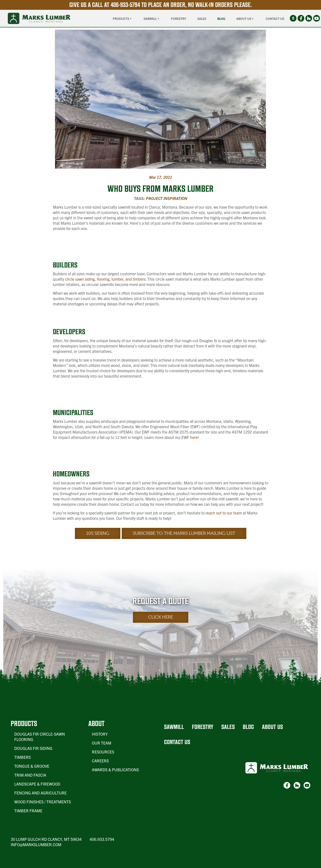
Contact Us (275, 19)
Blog (221, 19)
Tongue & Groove (32, 766)
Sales (202, 19)
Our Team (102, 743)
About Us (272, 727)
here (194, 437)
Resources (103, 752)
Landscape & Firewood (37, 784)
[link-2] (309, 18)
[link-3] (317, 18)
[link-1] (301, 18)
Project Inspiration (167, 198)
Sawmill (174, 727)
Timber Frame (28, 811)
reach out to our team (224, 513)
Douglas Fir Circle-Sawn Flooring (40, 737)
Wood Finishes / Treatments (43, 802)
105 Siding (98, 533)
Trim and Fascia (30, 775)
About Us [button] (244, 19)
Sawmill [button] (150, 19)
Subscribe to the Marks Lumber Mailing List (184, 533)
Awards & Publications (115, 770)
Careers (100, 761)
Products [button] (121, 19)
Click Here (161, 617)
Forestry (179, 19)
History (100, 734)
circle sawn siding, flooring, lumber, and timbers (105, 279)
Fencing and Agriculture (40, 793)
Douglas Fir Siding (33, 748)
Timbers (23, 757)
